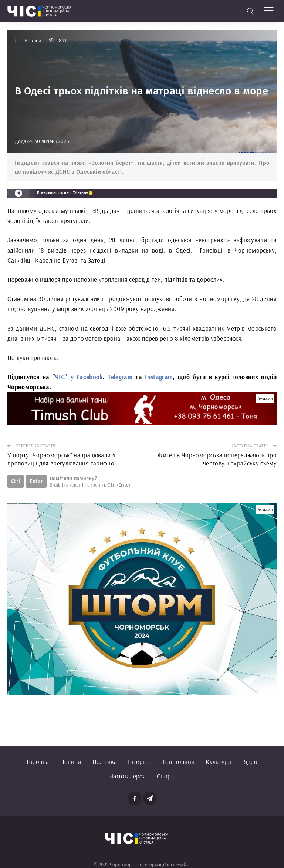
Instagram (159, 377)
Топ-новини (178, 762)
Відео (250, 762)
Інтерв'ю (140, 762)
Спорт (165, 776)
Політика (105, 762)
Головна (38, 762)
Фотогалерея (128, 776)
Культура (218, 762)
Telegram (120, 377)
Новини (71, 762)
